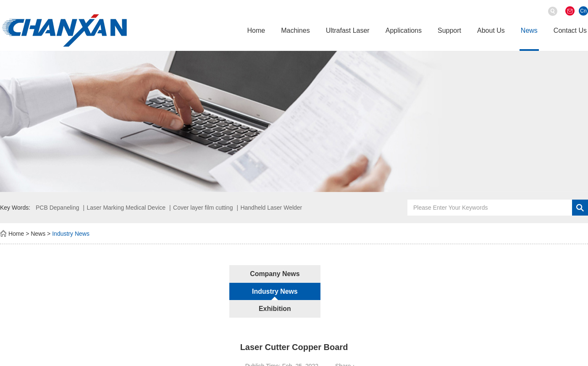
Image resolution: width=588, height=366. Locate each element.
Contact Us (570, 30)
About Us (491, 30)
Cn (583, 11)
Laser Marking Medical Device (126, 208)
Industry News (71, 234)
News (529, 30)
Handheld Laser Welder (271, 208)
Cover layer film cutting (203, 208)
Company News (201, 274)
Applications (404, 30)
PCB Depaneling (58, 208)
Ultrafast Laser (348, 30)
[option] (294, 121)
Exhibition (387, 274)
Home (256, 30)
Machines (295, 30)
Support (449, 30)
